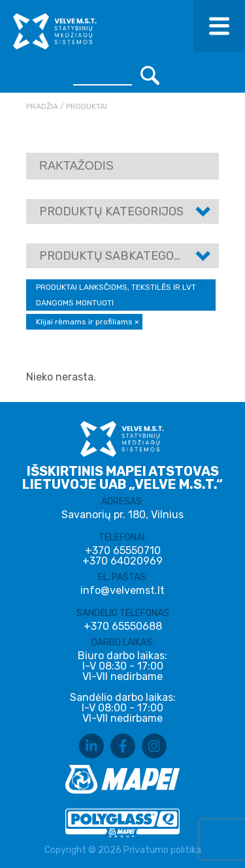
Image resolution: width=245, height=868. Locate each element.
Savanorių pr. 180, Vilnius (122, 515)
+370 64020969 (122, 561)
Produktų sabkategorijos (123, 256)
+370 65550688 (123, 627)
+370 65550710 (123, 551)
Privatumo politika (162, 850)
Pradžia (42, 106)
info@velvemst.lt (122, 590)
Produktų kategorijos (111, 211)
